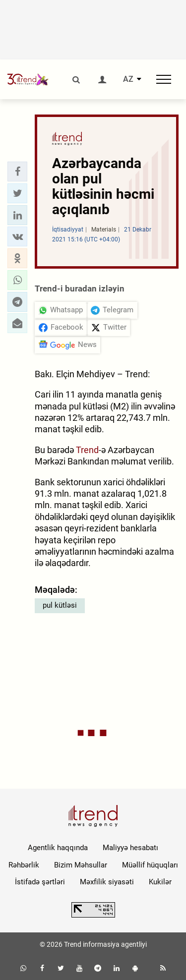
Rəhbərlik (24, 865)
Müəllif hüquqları (150, 865)
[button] (17, 172)
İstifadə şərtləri (40, 882)
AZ (128, 79)
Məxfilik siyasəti (107, 882)
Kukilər (160, 882)
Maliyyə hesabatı (130, 848)
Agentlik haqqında (58, 848)
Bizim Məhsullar (81, 865)
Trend (87, 450)
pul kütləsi (60, 605)
